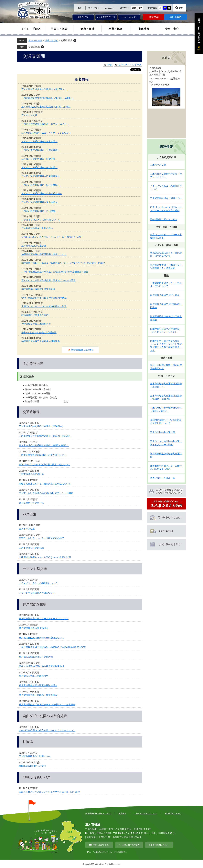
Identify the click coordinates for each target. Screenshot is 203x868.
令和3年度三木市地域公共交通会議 (39, 333)
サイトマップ (94, 8)
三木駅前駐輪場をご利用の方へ (37, 228)
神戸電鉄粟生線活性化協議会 (34, 628)
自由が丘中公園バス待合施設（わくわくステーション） (47, 730)
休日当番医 (176, 17)
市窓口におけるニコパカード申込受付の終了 (44, 306)
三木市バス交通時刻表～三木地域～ (39, 142)
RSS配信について (173, 813)
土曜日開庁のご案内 (131, 845)
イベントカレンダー (129, 17)
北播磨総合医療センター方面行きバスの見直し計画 (45, 557)
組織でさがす (83, 17)
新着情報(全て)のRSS (82, 350)
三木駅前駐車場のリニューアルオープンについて (46, 133)
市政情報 (144, 29)
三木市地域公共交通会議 (31, 548)
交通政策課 (34, 47)
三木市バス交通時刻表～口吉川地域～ (41, 176)
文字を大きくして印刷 (130, 65)
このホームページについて (145, 813)
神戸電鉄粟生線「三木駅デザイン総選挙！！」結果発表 (47, 705)
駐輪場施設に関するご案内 (35, 315)
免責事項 (122, 813)
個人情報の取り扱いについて (98, 813)
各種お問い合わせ (161, 845)
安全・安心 (172, 29)
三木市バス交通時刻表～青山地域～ (39, 202)
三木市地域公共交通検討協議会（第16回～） (44, 89)
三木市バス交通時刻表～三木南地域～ (41, 150)
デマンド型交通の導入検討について (37, 593)
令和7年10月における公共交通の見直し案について (44, 465)
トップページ (35, 40)
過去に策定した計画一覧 (31, 503)
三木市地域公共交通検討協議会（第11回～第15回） (48, 98)
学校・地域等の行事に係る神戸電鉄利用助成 (44, 298)
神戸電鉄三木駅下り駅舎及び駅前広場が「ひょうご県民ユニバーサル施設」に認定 (63, 263)
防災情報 (154, 17)
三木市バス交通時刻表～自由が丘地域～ (42, 194)
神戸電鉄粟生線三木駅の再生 (36, 324)
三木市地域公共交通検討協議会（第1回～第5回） (46, 107)
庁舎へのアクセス (101, 845)
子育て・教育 (59, 29)
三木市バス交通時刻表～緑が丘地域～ (41, 185)
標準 (140, 8)
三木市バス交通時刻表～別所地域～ (39, 159)
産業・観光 (116, 29)
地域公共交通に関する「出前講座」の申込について (45, 484)
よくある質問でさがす (106, 17)
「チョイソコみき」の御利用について (41, 220)
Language (109, 8)
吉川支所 (91, 837)
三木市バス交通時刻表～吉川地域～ (39, 211)
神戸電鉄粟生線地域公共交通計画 (38, 289)
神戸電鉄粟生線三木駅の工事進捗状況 (38, 695)
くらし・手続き (31, 29)
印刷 (110, 65)
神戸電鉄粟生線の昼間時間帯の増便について (44, 254)
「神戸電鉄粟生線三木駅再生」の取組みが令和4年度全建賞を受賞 (55, 272)
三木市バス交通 (29, 115)
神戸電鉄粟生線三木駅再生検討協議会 (41, 341)
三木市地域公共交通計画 (34, 246)
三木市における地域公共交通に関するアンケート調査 (48, 280)
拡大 (134, 8)
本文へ (80, 8)
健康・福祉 (87, 29)
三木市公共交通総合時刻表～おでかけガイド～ (45, 124)
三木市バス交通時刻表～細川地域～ (39, 168)
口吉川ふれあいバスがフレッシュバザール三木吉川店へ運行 (52, 237)
